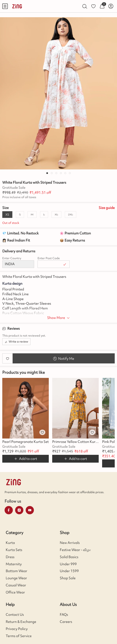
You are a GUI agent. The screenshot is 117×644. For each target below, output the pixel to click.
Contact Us (15, 615)
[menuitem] (5, 6)
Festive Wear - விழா (75, 550)
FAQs (64, 615)
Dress (10, 557)
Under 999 (68, 564)
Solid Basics (69, 557)
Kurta (10, 543)
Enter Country (12, 258)
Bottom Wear (16, 571)
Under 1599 (69, 571)
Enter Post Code (49, 258)
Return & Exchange (21, 622)
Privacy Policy (17, 629)
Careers (66, 622)
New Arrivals (70, 543)
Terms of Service (19, 636)
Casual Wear (16, 585)
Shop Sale (68, 578)
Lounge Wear (16, 578)
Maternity (14, 564)
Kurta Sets (14, 550)
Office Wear (15, 592)
